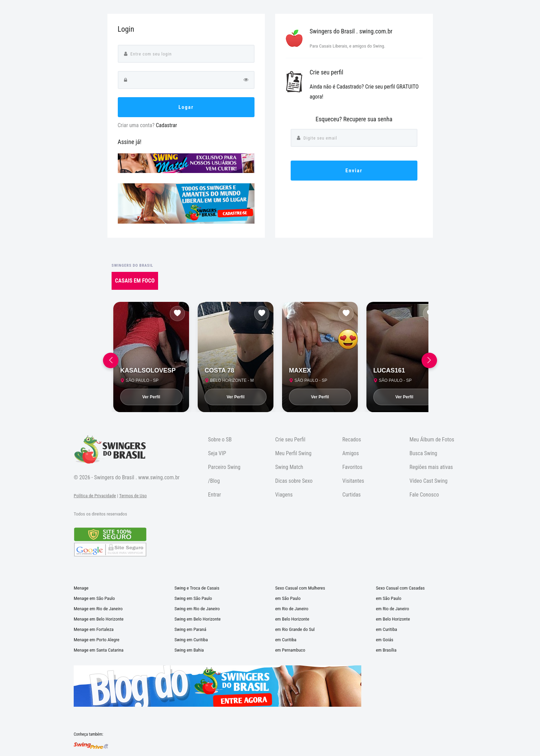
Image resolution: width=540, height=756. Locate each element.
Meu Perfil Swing (293, 453)
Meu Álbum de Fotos (432, 440)
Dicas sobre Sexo (294, 481)
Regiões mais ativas (431, 467)
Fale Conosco (424, 495)
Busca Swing (423, 453)
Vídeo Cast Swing (428, 481)
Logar (186, 107)
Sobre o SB (220, 440)
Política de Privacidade (95, 496)
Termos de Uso (133, 496)
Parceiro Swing (224, 467)
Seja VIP (217, 453)
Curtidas (351, 495)
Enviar (354, 171)
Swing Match (289, 467)
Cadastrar (166, 125)
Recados (352, 440)
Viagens (284, 495)
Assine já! (130, 142)
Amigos (351, 453)
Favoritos (352, 467)
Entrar (215, 495)
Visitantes (353, 481)
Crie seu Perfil (290, 440)
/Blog (214, 481)
